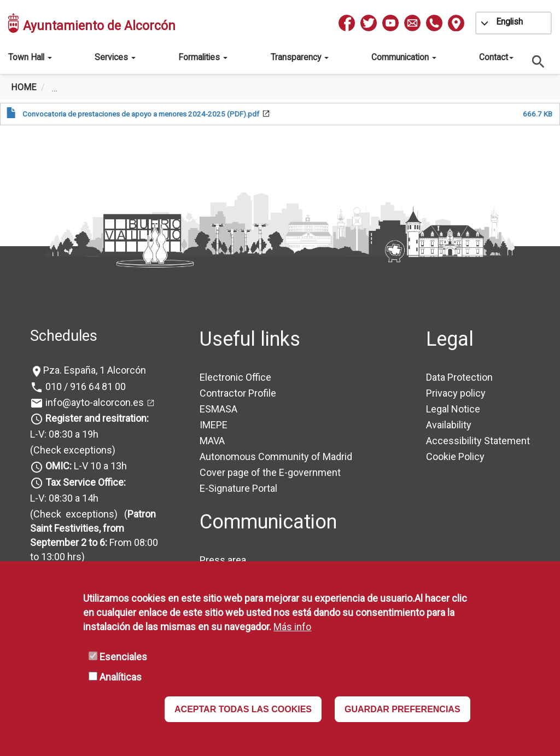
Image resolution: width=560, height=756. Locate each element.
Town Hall (30, 57)
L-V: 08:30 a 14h (64, 498)
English (509, 22)
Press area (223, 560)
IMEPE (214, 425)
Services (115, 57)
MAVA (212, 441)
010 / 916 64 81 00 (84, 386)
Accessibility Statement (478, 441)
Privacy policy (456, 393)
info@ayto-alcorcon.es (94, 402)
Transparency (300, 57)
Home (24, 87)
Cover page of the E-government (270, 472)
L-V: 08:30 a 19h (64, 434)
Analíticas (121, 677)
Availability (449, 425)
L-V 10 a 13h (85, 466)
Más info (292, 627)
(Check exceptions (71, 450)
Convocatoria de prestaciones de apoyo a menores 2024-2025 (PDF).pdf (141, 114)
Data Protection (459, 377)
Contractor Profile (238, 393)
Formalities (203, 57)
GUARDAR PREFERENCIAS (402, 709)
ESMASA (218, 409)
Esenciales (123, 657)
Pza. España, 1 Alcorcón (95, 370)
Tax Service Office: (86, 482)
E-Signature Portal (238, 488)
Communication (404, 57)
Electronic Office (235, 377)
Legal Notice (453, 409)
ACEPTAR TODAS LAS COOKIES (243, 709)
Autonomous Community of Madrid (276, 456)
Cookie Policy (455, 456)
